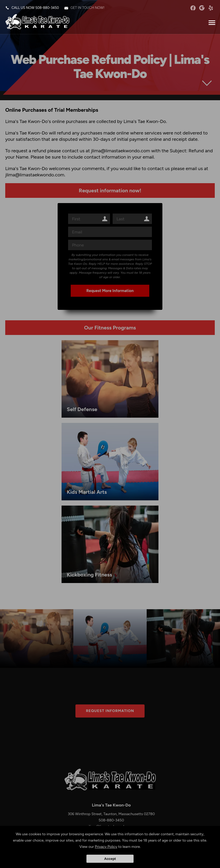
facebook (193, 8)
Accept (110, 859)
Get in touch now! (87, 8)
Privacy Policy (106, 847)
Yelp (211, 8)
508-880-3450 (47, 8)
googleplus (202, 8)
